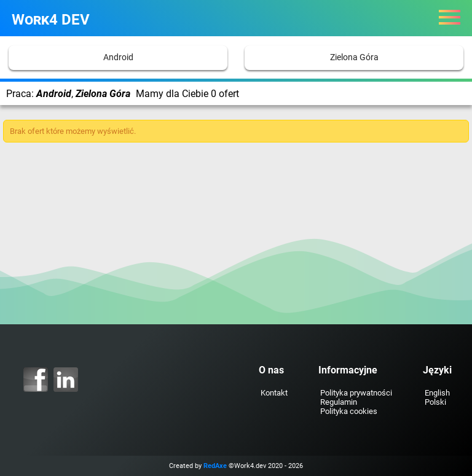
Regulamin (339, 402)
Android (118, 57)
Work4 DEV (51, 20)
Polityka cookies (349, 411)
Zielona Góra (354, 57)
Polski (435, 402)
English (437, 393)
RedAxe (215, 466)
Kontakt (274, 393)
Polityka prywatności (356, 393)
